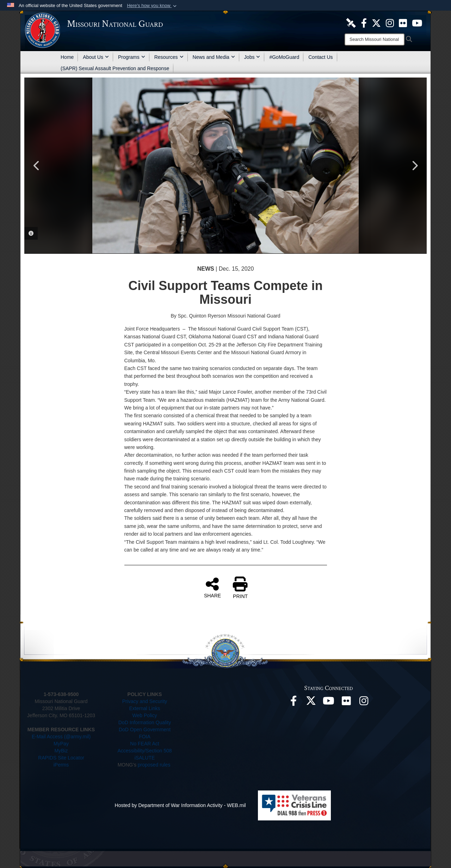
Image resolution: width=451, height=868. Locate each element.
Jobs (252, 57)
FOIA (145, 737)
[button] (152, 6)
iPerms (61, 765)
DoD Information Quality (145, 722)
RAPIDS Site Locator (61, 758)
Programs (132, 57)
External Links (145, 708)
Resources (169, 57)
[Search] (375, 39)
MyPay (61, 744)
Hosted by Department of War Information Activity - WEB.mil (180, 805)
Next (414, 166)
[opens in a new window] (351, 23)
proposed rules (154, 765)
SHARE (212, 587)
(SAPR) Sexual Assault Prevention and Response (115, 68)
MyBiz (61, 751)
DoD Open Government (145, 730)
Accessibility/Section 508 (144, 751)
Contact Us (320, 57)
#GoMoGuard (284, 57)
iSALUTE (145, 758)
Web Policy (145, 715)
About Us (96, 57)
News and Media (214, 57)
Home (67, 57)
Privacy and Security (145, 701)
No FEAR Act (144, 744)
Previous (37, 166)
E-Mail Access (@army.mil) (61, 737)
